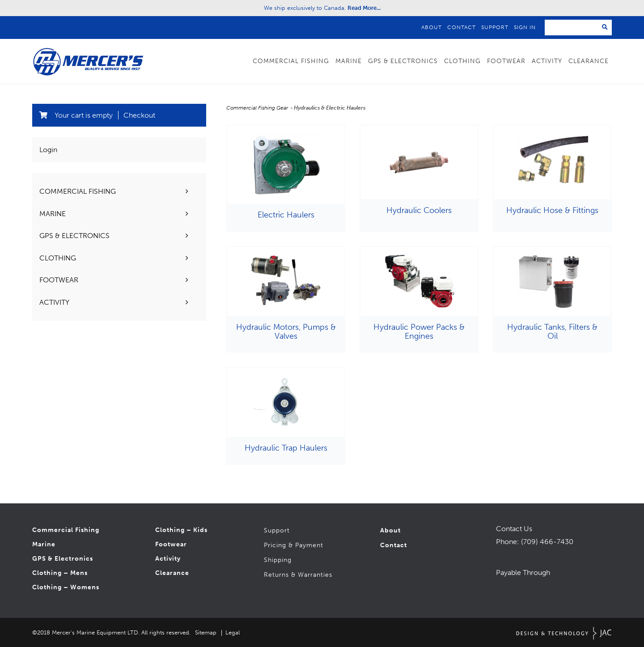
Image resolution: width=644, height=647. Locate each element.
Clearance (589, 61)
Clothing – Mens (60, 573)
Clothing (462, 61)
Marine (349, 61)
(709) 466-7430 (547, 542)
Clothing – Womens (66, 587)
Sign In (525, 27)
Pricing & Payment (294, 545)
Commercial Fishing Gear (258, 108)
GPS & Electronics (403, 61)
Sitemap (206, 632)
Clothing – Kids (181, 530)
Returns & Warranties (298, 575)
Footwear (506, 61)
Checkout (139, 115)
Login (48, 150)
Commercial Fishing (291, 61)
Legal (233, 632)
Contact (462, 27)
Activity (547, 61)
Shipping (278, 560)
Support (495, 27)
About (432, 27)
